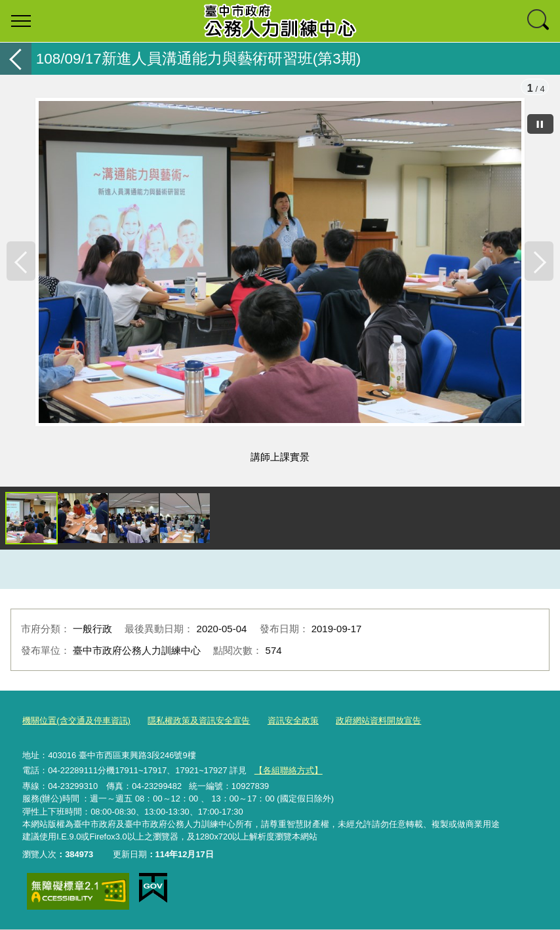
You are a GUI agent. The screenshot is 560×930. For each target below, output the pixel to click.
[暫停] (540, 124)
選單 (21, 21)
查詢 (539, 21)
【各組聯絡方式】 (289, 771)
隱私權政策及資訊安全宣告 (199, 722)
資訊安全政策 (293, 722)
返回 (16, 59)
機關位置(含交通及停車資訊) (76, 722)
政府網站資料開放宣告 (378, 722)
